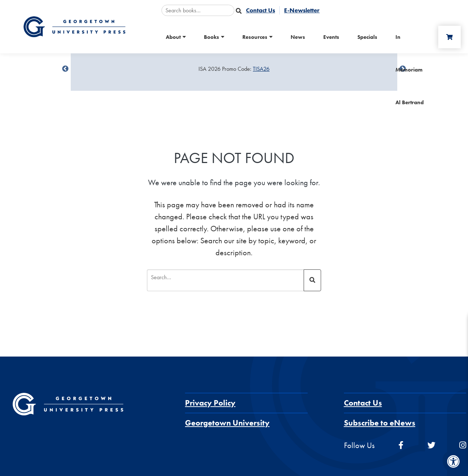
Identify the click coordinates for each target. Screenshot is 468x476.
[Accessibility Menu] (453, 461)
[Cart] (449, 37)
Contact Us (363, 403)
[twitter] (431, 445)
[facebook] (401, 445)
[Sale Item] (234, 69)
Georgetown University (227, 423)
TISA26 (261, 69)
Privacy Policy (210, 403)
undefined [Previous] (65, 69)
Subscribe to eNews (380, 423)
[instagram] (463, 445)
